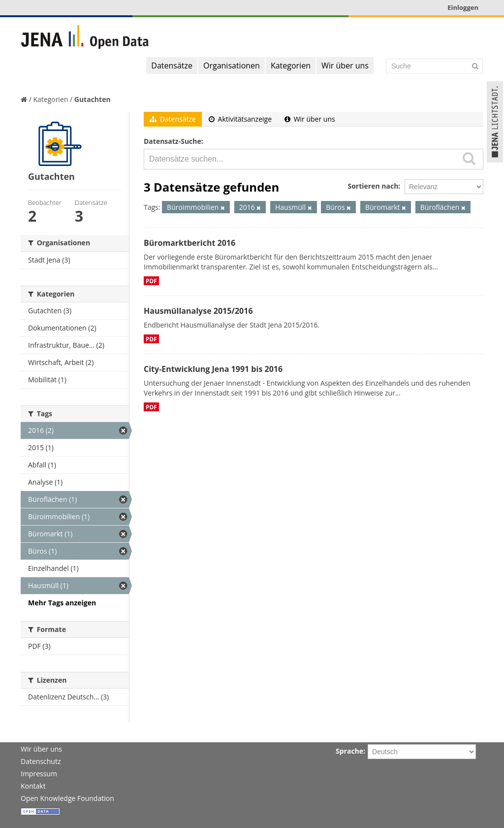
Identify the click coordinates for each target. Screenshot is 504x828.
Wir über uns (345, 66)
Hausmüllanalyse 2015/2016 (198, 311)
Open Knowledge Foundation (67, 798)
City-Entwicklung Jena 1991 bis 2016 (213, 369)
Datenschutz (41, 761)
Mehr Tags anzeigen (62, 603)
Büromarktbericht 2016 (189, 243)
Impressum (39, 774)
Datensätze (172, 66)
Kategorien (291, 66)
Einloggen (463, 7)
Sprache (349, 751)
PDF (151, 281)
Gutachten (93, 99)
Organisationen (232, 66)
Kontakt (33, 786)
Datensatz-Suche (173, 141)
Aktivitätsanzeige (240, 119)
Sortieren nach (373, 186)
